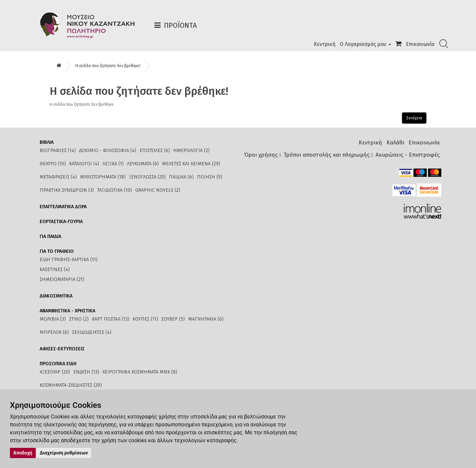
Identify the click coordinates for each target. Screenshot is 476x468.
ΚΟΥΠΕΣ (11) (145, 319)
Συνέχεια (414, 118)
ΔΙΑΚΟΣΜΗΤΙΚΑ (56, 296)
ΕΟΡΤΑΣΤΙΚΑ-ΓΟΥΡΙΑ (61, 222)
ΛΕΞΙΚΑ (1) (113, 164)
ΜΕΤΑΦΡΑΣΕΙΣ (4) (58, 177)
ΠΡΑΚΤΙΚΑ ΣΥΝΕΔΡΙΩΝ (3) (67, 190)
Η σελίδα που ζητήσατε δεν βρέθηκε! (108, 66)
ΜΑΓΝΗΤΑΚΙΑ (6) (206, 319)
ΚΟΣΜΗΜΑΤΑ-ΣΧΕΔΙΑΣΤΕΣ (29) (71, 385)
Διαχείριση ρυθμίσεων (64, 453)
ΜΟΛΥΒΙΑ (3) (53, 319)
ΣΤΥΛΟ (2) (79, 319)
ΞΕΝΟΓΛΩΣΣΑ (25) (147, 177)
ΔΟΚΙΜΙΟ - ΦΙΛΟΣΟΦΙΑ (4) (108, 151)
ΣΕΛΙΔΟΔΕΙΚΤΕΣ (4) (92, 332)
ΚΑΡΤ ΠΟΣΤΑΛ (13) (111, 319)
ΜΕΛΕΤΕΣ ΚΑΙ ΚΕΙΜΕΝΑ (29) (191, 164)
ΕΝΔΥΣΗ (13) (86, 372)
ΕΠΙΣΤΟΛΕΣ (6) (155, 151)
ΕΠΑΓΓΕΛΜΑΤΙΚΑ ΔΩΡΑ (63, 207)
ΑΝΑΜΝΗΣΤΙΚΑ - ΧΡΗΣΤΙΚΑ (67, 311)
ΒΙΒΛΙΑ (47, 142)
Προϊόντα (180, 25)
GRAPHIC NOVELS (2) (158, 190)
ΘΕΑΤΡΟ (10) (53, 164)
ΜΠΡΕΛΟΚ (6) (54, 332)
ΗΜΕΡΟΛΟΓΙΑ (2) (191, 151)
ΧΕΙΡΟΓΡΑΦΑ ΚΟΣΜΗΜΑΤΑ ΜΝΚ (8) (140, 372)
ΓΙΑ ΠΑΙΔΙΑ (50, 236)
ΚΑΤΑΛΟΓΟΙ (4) (84, 164)
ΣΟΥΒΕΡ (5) (173, 319)
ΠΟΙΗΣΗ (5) (210, 177)
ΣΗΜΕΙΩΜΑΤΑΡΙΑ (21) (62, 279)
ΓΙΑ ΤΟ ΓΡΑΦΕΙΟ (57, 251)
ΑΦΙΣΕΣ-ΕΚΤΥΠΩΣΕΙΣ (62, 349)
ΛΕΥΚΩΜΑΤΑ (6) (143, 164)
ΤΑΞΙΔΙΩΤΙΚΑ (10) (115, 190)
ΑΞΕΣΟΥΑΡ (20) (55, 372)
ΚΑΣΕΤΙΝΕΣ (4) (55, 270)
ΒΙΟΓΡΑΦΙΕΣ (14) (58, 151)
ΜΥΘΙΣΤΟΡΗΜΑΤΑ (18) (103, 177)
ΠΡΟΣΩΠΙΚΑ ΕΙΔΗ (58, 364)
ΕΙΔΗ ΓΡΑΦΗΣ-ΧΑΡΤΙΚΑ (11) (69, 260)
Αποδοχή (23, 453)
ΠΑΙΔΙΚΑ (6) (181, 177)
